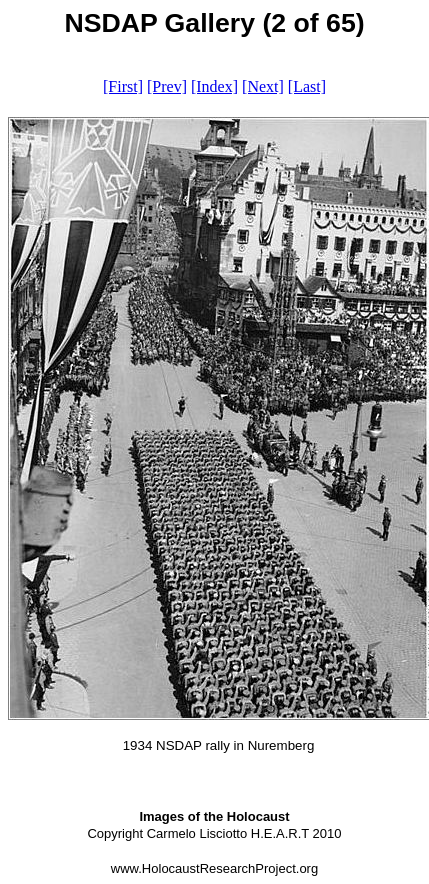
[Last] (307, 86)
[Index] (214, 86)
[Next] (263, 86)
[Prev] (167, 86)
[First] (123, 86)
